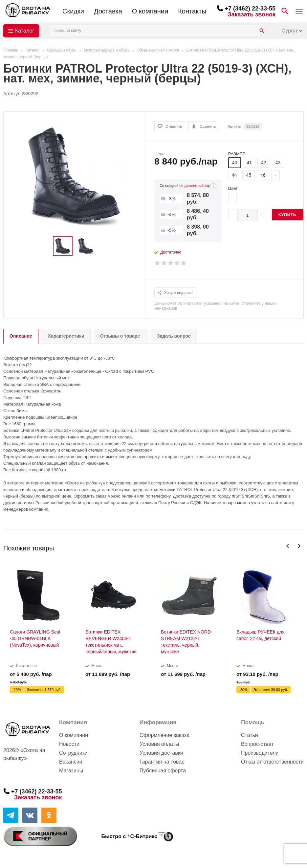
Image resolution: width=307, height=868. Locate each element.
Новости (69, 744)
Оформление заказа (164, 735)
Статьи (250, 735)
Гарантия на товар (162, 762)
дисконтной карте (199, 186)
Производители (260, 753)
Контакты (192, 11)
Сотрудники (73, 753)
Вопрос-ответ (257, 744)
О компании (150, 11)
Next (299, 546)
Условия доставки (161, 753)
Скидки (73, 11)
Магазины (71, 771)
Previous (288, 546)
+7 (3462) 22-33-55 (250, 9)
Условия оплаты (159, 744)
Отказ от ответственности (272, 762)
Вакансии (71, 762)
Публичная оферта (163, 771)
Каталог (25, 31)
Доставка (108, 11)
